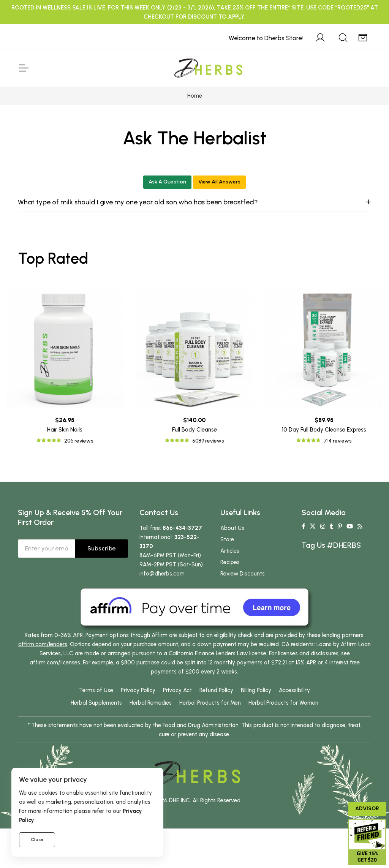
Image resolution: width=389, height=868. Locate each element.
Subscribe (102, 548)
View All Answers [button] (219, 182)
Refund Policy (216, 690)
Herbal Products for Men (210, 703)
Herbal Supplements (96, 703)
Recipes (230, 562)
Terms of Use (96, 690)
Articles (230, 551)
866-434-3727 (182, 528)
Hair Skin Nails (65, 430)
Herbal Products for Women (283, 703)
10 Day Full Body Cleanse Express (324, 430)
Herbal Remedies (151, 703)
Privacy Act (177, 690)
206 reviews (79, 441)
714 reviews (338, 441)
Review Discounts (243, 574)
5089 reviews (208, 441)
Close (37, 840)
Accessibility (294, 690)
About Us (232, 528)
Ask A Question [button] (167, 182)
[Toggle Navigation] (23, 68)
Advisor (367, 809)
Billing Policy (256, 690)
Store (227, 539)
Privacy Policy (138, 690)
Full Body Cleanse (194, 430)
